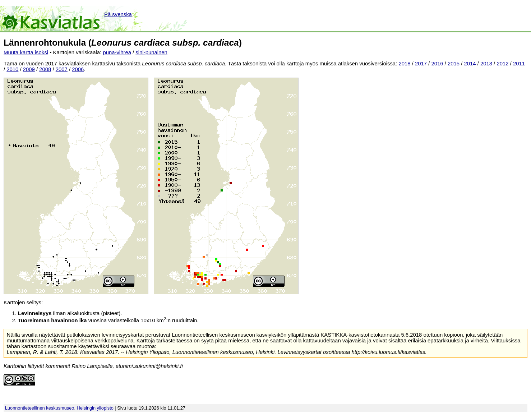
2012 (502, 64)
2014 (470, 64)
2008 (45, 69)
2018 (404, 64)
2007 (62, 69)
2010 (12, 69)
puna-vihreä (117, 52)
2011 (519, 64)
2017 (421, 64)
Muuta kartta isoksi (26, 52)
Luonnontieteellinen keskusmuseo (40, 408)
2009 (29, 69)
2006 (78, 69)
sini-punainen (151, 52)
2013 (486, 64)
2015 (454, 64)
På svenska (118, 14)
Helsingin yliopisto (95, 408)
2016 (437, 64)
